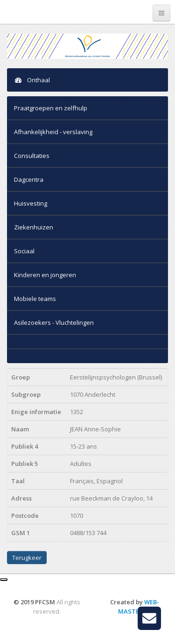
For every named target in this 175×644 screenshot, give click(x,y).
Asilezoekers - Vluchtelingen (54, 322)
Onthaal (32, 80)
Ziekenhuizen (34, 227)
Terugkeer (27, 558)
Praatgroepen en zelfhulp (51, 108)
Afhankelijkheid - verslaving (53, 132)
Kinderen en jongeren (45, 275)
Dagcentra (29, 179)
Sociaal (24, 251)
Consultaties (32, 156)
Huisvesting (31, 203)
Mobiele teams (35, 299)
